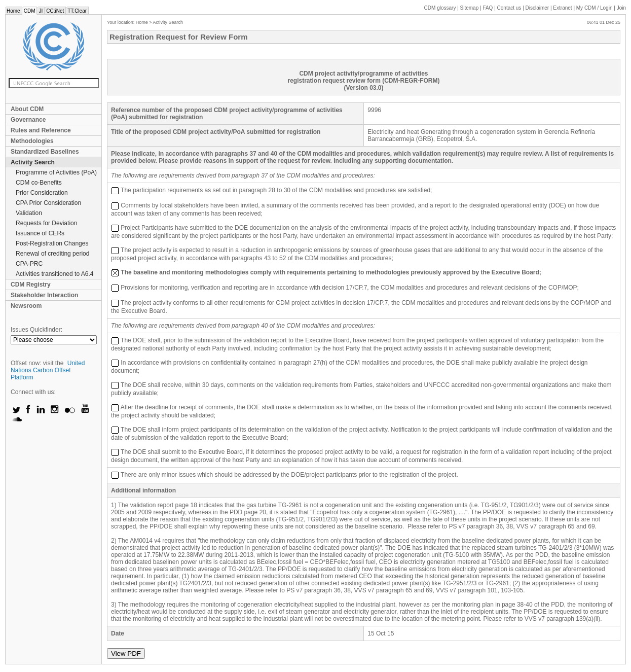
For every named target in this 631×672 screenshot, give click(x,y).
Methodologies (32, 141)
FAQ (488, 8)
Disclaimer (537, 8)
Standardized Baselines (45, 152)
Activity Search (33, 162)
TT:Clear (77, 11)
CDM (30, 11)
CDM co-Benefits (39, 183)
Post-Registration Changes (52, 243)
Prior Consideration (42, 193)
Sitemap (470, 8)
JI (41, 11)
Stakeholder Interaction (44, 295)
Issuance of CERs (40, 233)
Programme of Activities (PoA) (56, 172)
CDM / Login (595, 8)
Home (13, 11)
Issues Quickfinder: (36, 330)
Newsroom (26, 306)
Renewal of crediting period (52, 254)
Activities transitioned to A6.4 (54, 274)
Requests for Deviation (46, 223)
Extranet (562, 8)
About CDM (27, 109)
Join (621, 8)
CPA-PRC (29, 264)
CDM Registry (31, 285)
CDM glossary (440, 8)
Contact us (509, 8)
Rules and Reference (41, 130)
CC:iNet (55, 11)
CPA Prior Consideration (48, 203)
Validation (29, 213)
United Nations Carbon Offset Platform (48, 370)
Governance (28, 120)
